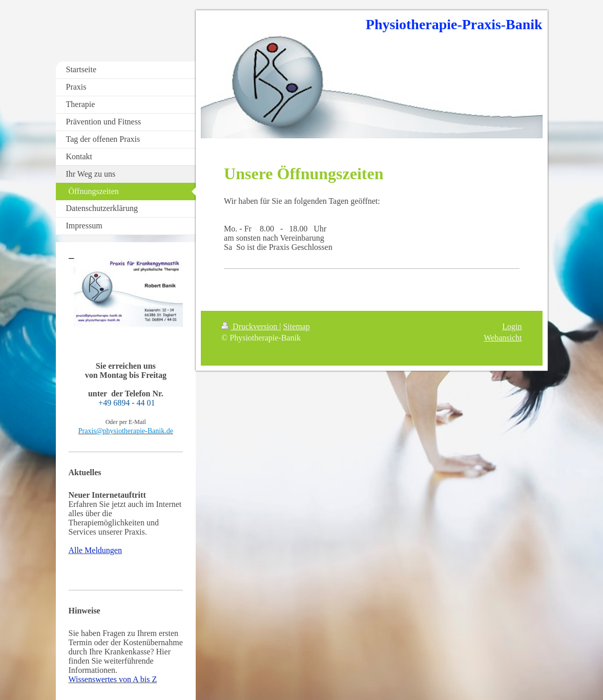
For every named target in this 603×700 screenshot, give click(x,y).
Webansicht (503, 338)
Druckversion (250, 326)
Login (512, 326)
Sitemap (296, 326)
